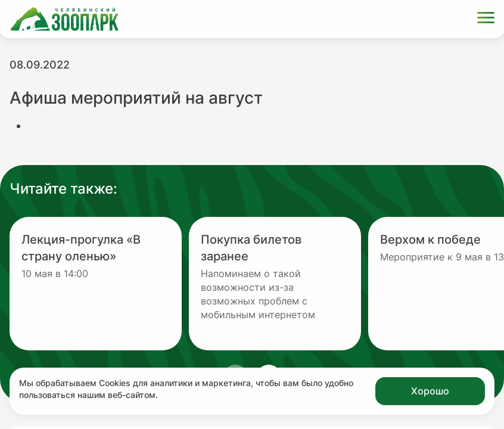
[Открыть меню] (486, 19)
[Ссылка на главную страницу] (64, 19)
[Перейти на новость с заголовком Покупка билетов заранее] (275, 284)
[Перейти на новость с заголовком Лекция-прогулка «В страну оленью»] (96, 284)
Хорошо (430, 391)
